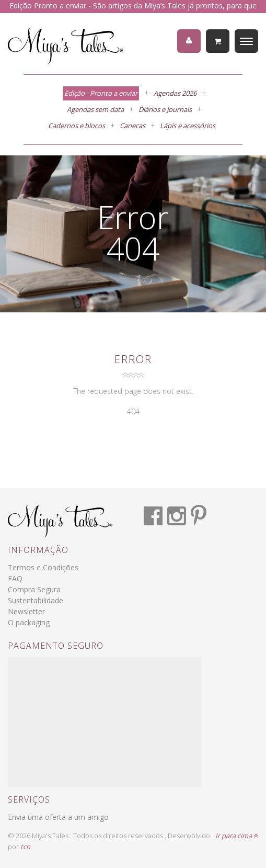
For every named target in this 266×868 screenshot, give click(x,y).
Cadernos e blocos (77, 126)
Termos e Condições (43, 567)
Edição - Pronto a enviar (101, 93)
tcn (25, 847)
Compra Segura (34, 589)
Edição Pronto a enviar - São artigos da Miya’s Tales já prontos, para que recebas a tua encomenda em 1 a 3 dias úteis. (133, 11)
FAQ (15, 578)
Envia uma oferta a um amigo (58, 817)
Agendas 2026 (175, 93)
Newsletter (26, 611)
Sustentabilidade (36, 600)
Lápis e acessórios (188, 126)
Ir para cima (237, 836)
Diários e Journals (165, 109)
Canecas (132, 126)
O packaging (29, 622)
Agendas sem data (95, 109)
